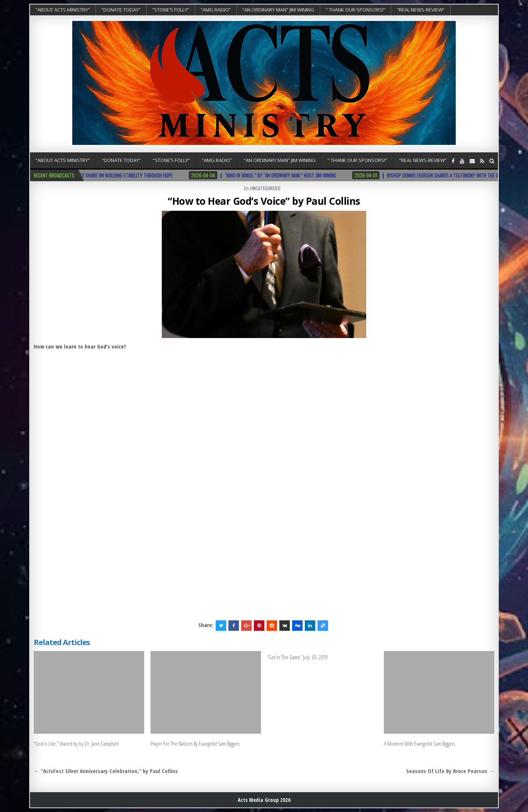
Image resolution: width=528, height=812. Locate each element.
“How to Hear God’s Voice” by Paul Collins (264, 201)
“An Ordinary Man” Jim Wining (278, 10)
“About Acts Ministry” (63, 10)
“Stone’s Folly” (171, 10)
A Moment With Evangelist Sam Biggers (419, 743)
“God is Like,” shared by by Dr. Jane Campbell (76, 743)
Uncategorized (265, 188)
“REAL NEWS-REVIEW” (421, 10)
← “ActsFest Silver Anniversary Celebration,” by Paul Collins (106, 771)
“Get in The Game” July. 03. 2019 (297, 657)
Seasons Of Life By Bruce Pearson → (450, 771)
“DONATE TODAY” (121, 10)
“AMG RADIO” (216, 10)
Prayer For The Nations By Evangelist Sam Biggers (195, 743)
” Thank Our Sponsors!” (356, 10)
